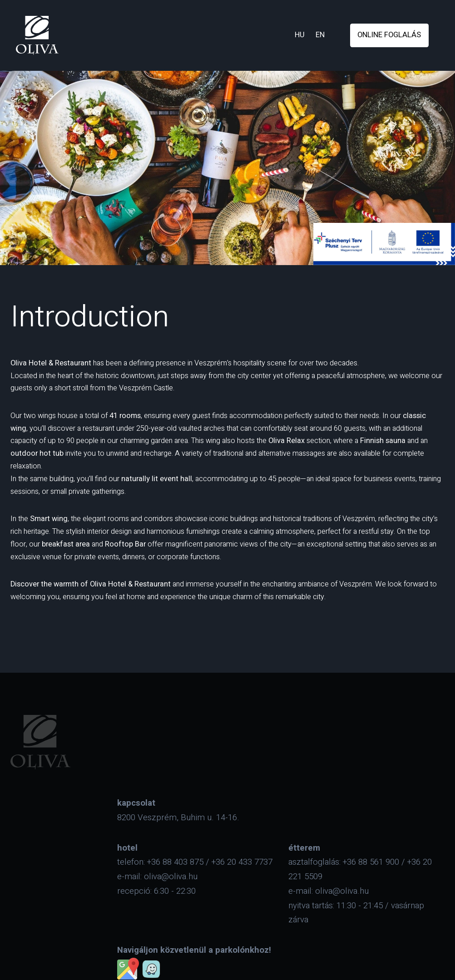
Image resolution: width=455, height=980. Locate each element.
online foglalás (389, 35)
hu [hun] (300, 35)
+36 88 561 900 (371, 862)
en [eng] (320, 35)
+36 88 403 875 (175, 862)
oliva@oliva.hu (171, 877)
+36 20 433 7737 (242, 862)
